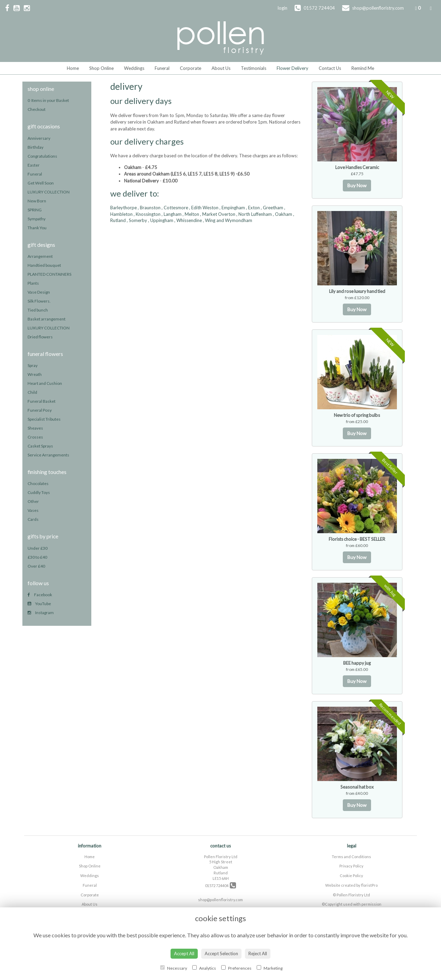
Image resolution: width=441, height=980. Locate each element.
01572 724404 (220, 886)
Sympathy (37, 219)
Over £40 (36, 566)
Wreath (35, 374)
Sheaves (35, 428)
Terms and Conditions (351, 857)
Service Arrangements (48, 455)
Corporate (191, 68)
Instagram (41, 613)
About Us (221, 68)
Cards (33, 519)
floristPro (369, 885)
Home (73, 68)
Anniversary (39, 138)
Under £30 (38, 548)
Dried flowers (40, 337)
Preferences (236, 968)
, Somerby (137, 220)
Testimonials (254, 68)
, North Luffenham (254, 214)
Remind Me (363, 68)
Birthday (35, 147)
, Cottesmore (175, 208)
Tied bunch (38, 310)
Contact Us (330, 68)
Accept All (184, 953)
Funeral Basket (42, 401)
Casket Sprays (40, 446)
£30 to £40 (37, 557)
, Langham (172, 214)
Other (33, 501)
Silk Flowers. (39, 301)
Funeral (162, 68)
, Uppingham (161, 220)
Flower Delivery (293, 68)
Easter (34, 165)
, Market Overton (218, 214)
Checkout (37, 109)
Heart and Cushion (45, 383)
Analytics (204, 968)
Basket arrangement (47, 319)
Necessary (174, 968)
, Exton (253, 208)
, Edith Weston (204, 208)
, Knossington (147, 214)
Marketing (270, 968)
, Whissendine (188, 220)
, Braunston (149, 208)
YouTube (39, 604)
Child (32, 392)
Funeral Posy (40, 410)
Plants (33, 283)
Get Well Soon (41, 183)
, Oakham (283, 214)
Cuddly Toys (39, 492)
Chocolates (38, 483)
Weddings (134, 68)
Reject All (258, 953)
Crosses (35, 437)
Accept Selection (221, 953)
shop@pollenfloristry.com (220, 900)
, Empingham (232, 208)
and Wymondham (234, 220)
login (283, 8)
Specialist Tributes (44, 419)
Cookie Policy (351, 876)
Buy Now (357, 185)
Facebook (40, 595)
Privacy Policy (351, 866)
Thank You (37, 228)
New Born (37, 201)
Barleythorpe (124, 208)
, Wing (209, 220)
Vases (33, 510)
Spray (33, 365)
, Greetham (272, 208)
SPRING (35, 210)
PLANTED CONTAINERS (49, 274)
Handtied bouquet (44, 265)
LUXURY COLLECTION (49, 192)
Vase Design (39, 292)
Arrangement (40, 256)
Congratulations (42, 156)
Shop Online (101, 68)
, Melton (191, 214)
